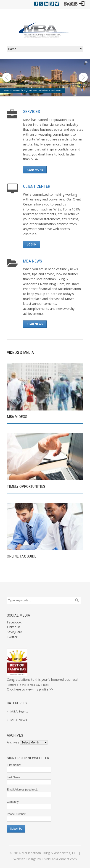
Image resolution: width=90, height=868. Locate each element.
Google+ (41, 4)
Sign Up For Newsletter (28, 758)
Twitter (57, 4)
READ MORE (35, 170)
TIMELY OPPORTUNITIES (26, 486)
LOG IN (32, 244)
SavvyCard (15, 632)
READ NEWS (35, 324)
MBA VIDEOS (17, 417)
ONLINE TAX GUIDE (22, 556)
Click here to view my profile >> (30, 689)
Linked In (13, 627)
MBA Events (19, 712)
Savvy (52, 4)
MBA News (19, 720)
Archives (15, 735)
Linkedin (46, 4)
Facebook (36, 4)
